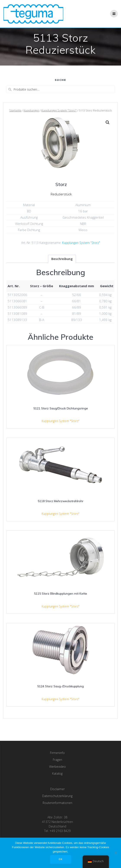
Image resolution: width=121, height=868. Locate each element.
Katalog (57, 773)
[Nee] (116, 853)
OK (61, 859)
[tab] (62, 259)
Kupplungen (31, 110)
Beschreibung (62, 259)
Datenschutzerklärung (57, 796)
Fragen (57, 760)
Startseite (15, 110)
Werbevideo (57, 767)
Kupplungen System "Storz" (59, 110)
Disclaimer (57, 789)
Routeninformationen (57, 803)
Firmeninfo (57, 753)
